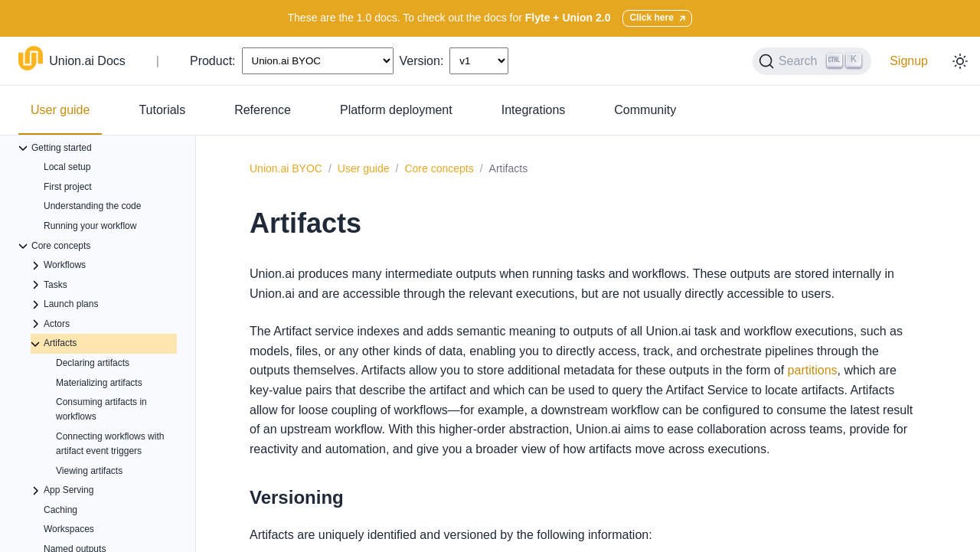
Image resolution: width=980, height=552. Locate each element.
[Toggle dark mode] (960, 61)
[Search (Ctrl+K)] (812, 61)
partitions (813, 370)
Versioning (297, 497)
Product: (213, 61)
